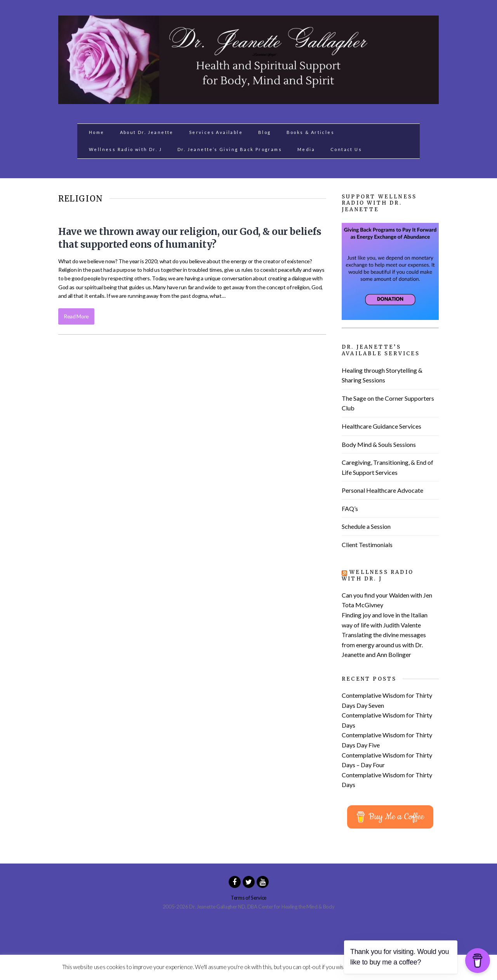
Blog (265, 132)
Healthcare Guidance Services (381, 426)
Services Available (216, 132)
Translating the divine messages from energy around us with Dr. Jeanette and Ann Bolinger (384, 645)
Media (306, 149)
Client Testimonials (367, 545)
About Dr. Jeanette (147, 132)
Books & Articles (310, 132)
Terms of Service (248, 898)
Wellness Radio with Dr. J (125, 149)
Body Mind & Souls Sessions (379, 444)
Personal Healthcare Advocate (382, 490)
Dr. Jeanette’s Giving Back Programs (230, 149)
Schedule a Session (366, 526)
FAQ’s (350, 508)
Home (97, 132)
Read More (76, 316)
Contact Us (346, 149)
